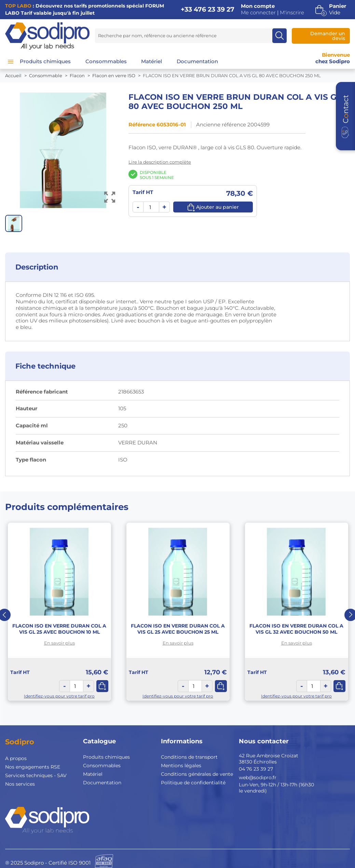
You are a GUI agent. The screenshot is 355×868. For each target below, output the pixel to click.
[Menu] (11, 61)
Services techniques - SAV (36, 775)
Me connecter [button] (258, 13)
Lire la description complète (160, 162)
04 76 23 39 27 (256, 769)
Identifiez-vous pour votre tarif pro (59, 696)
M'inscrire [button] (292, 13)
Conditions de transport (189, 757)
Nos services (20, 784)
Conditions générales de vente (197, 774)
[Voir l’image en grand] (110, 197)
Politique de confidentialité (193, 783)
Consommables (102, 766)
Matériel (93, 774)
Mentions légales (181, 766)
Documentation (102, 783)
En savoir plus (59, 643)
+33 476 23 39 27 (208, 9)
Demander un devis (328, 36)
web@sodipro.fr (258, 777)
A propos (16, 758)
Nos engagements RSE (33, 767)
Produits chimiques (106, 757)
